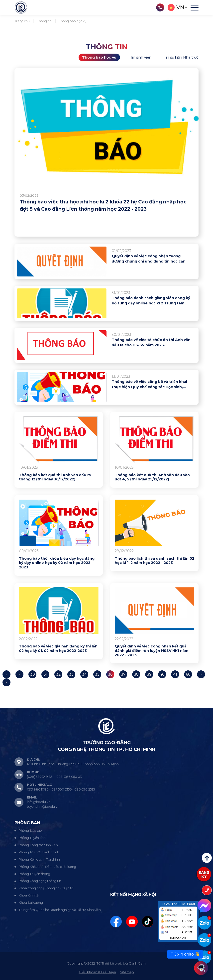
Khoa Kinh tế (29, 895)
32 (58, 674)
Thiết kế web (112, 963)
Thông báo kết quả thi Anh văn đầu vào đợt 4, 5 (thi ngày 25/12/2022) (152, 477)
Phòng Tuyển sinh (32, 838)
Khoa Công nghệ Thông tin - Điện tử (46, 888)
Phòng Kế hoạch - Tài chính (39, 859)
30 (32, 674)
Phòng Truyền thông (34, 874)
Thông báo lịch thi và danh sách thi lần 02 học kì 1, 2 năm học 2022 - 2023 (155, 561)
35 (97, 674)
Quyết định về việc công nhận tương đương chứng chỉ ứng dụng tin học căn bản (149, 259)
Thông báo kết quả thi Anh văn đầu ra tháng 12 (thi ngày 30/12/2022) (55, 477)
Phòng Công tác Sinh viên (38, 845)
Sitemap (127, 972)
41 (175, 674)
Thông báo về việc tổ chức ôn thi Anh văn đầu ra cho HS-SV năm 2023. (151, 342)
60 (188, 674)
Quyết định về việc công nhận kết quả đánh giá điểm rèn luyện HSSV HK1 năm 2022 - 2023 (152, 651)
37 (123, 674)
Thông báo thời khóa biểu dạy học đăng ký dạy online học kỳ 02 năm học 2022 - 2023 (57, 563)
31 (46, 674)
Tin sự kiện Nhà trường (184, 57)
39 (149, 674)
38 (136, 674)
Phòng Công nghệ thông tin (40, 881)
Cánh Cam (137, 963)
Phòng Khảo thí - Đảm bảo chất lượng (47, 867)
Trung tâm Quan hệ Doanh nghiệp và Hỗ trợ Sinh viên (60, 910)
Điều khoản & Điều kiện (97, 972)
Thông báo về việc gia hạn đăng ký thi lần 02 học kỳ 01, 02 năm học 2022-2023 (58, 649)
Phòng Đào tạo (30, 831)
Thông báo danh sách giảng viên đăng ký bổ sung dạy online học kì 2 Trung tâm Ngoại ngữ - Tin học (151, 301)
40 (162, 674)
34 (84, 674)
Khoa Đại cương (31, 903)
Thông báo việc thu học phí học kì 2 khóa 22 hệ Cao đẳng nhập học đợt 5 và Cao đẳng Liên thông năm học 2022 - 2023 (103, 205)
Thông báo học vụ (99, 57)
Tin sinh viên (141, 57)
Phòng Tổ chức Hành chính (39, 852)
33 (71, 674)
